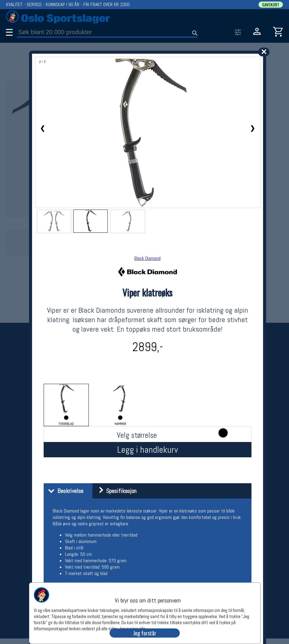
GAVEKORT (271, 5)
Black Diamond (147, 258)
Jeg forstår (145, 633)
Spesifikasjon (115, 491)
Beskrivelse (64, 491)
